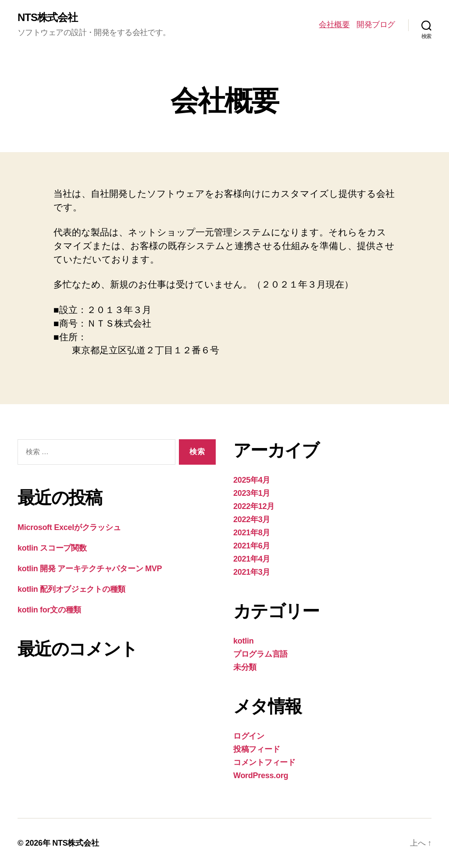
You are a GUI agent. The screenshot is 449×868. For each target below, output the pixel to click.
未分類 (245, 667)
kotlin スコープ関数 (52, 548)
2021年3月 (252, 572)
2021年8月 (252, 533)
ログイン (249, 736)
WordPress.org (261, 776)
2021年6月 (252, 546)
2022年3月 (252, 519)
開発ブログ (376, 25)
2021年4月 (252, 559)
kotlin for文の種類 (49, 610)
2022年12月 (254, 506)
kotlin (243, 641)
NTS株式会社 (48, 18)
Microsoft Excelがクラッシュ (69, 527)
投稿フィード (257, 749)
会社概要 (334, 25)
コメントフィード (264, 762)
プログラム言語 (260, 654)
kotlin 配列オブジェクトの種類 (71, 589)
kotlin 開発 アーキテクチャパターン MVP (90, 569)
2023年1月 (252, 493)
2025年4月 (252, 480)
